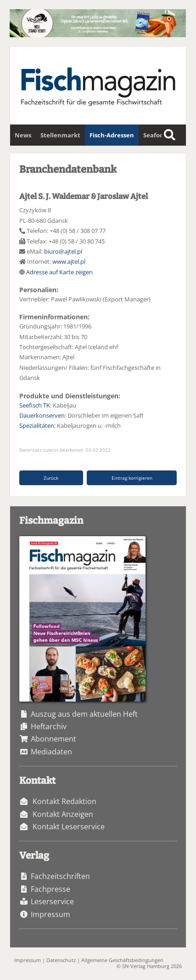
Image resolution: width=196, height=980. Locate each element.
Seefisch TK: (35, 405)
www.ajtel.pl (69, 261)
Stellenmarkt (60, 135)
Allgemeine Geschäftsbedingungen (122, 960)
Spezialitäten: (37, 425)
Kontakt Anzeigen (63, 814)
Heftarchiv (49, 726)
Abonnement (53, 739)
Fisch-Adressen (112, 135)
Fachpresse (50, 889)
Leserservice (52, 901)
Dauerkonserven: (43, 415)
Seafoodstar (161, 135)
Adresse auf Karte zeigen (59, 272)
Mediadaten (51, 752)
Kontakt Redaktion (64, 801)
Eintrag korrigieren (132, 478)
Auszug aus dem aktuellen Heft (84, 714)
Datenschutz (61, 960)
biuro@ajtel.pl (63, 251)
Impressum (50, 914)
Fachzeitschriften (60, 876)
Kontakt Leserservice (69, 827)
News (23, 135)
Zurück (51, 478)
